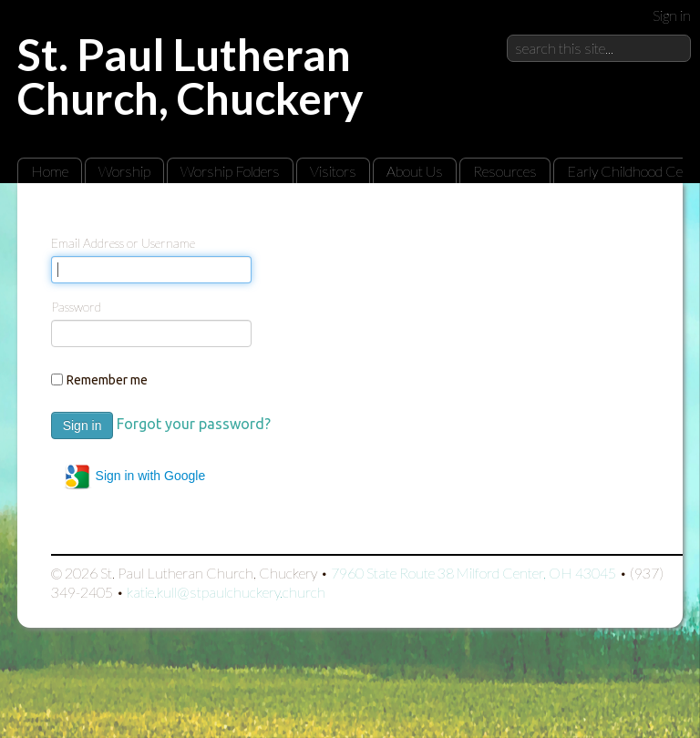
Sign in (672, 15)
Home (50, 171)
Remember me (107, 380)
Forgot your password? (194, 424)
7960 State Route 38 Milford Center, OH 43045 (474, 573)
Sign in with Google (134, 477)
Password (76, 307)
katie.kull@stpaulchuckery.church (226, 592)
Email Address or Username (123, 243)
